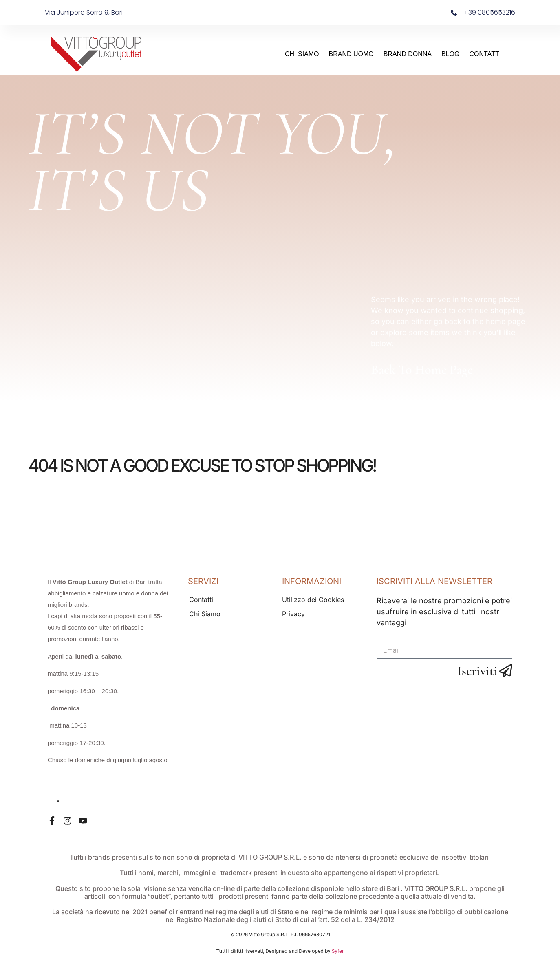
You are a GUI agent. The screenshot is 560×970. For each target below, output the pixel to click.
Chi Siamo (302, 54)
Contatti (485, 54)
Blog (450, 54)
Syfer (338, 951)
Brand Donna (408, 54)
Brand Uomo (351, 54)
